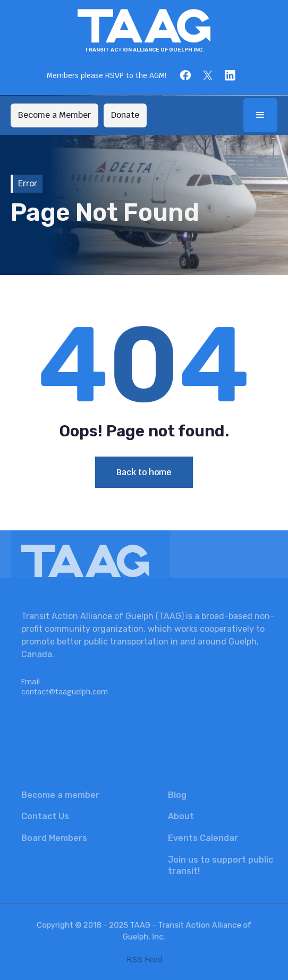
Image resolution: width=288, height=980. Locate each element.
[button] (260, 115)
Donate (125, 115)
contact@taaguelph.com (65, 692)
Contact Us (45, 816)
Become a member (60, 795)
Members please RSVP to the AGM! (107, 75)
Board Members (54, 838)
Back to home (144, 472)
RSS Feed (144, 958)
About (181, 816)
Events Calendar (203, 838)
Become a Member (54, 115)
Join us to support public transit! (221, 865)
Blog (177, 795)
